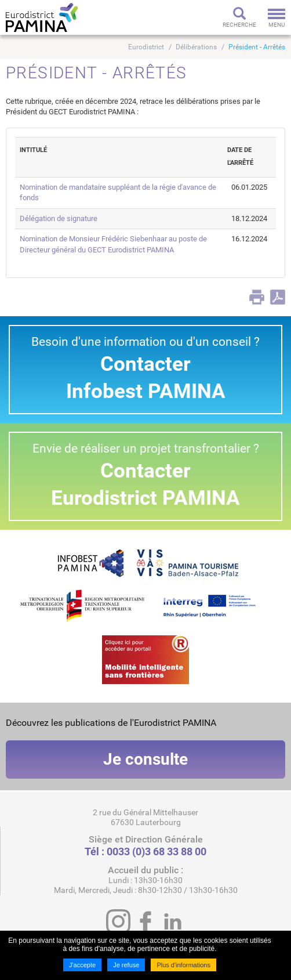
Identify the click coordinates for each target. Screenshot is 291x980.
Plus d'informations (183, 965)
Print (257, 297)
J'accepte (82, 965)
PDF (278, 297)
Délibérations (196, 47)
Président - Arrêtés (257, 47)
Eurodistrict (146, 47)
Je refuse (126, 965)
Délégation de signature (59, 218)
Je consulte (145, 759)
